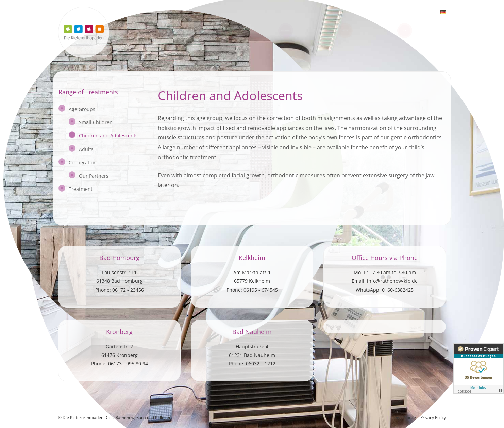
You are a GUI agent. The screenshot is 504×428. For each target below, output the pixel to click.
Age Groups (82, 109)
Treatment (81, 189)
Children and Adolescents (108, 136)
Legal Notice (405, 418)
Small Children (96, 122)
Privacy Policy (433, 418)
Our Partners (94, 176)
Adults (86, 149)
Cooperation (83, 162)
